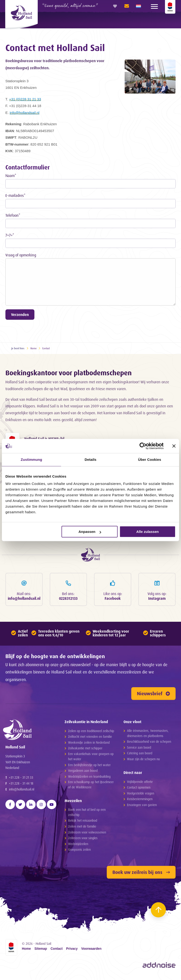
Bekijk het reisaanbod (83, 822)
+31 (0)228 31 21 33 (25, 99)
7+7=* (10, 235)
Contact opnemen (139, 789)
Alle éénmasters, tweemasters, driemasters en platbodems (148, 734)
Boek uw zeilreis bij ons (141, 874)
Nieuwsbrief (153, 695)
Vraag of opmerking (21, 255)
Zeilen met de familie (82, 828)
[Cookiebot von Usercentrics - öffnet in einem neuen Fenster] (143, 446)
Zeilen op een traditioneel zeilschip (91, 732)
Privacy (72, 950)
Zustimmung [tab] (31, 460)
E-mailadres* (15, 195)
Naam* (11, 176)
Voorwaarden (91, 950)
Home (34, 348)
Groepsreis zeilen (79, 851)
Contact (46, 348)
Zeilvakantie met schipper (85, 749)
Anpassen (90, 532)
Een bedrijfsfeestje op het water (89, 766)
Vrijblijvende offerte (140, 783)
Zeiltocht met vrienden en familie (90, 738)
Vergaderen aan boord (83, 772)
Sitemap (41, 950)
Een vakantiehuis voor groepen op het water (91, 758)
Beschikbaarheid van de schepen (149, 743)
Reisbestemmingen (140, 800)
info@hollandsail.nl (25, 113)
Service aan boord (139, 749)
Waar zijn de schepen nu (143, 760)
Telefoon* (13, 215)
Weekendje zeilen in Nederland (89, 744)
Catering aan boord (140, 754)
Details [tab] (90, 460)
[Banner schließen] (174, 446)
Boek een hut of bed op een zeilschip (87, 814)
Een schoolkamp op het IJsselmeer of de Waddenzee (91, 786)
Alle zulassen (147, 532)
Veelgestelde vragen (141, 794)
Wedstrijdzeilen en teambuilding (89, 778)
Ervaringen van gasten (142, 806)
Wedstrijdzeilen (78, 845)
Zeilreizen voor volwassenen (87, 833)
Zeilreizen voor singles (83, 839)
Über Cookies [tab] (150, 460)
